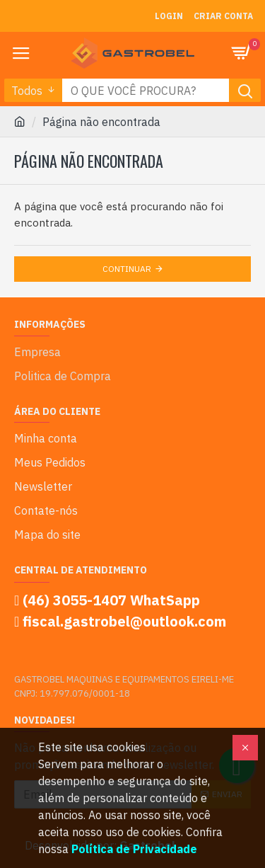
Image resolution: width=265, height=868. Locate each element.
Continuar (127, 269)
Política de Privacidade (134, 849)
